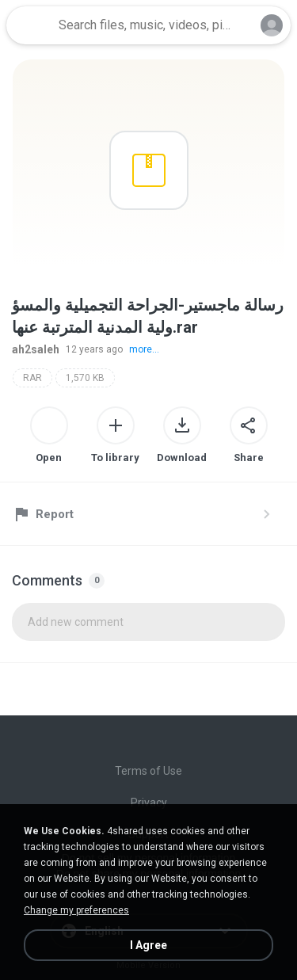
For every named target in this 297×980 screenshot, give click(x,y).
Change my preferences (76, 910)
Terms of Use (148, 771)
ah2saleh (36, 349)
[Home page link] (30, 25)
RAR (32, 378)
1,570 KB (85, 378)
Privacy (149, 803)
